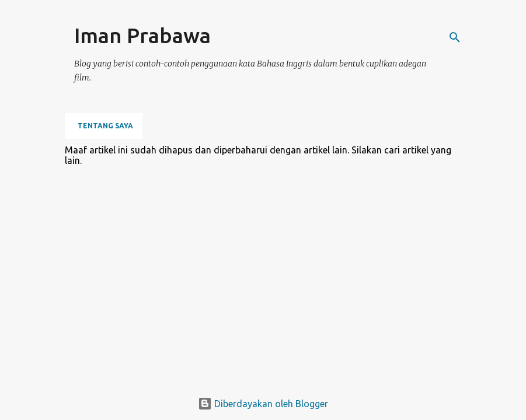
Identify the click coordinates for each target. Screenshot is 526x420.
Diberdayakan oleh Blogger (263, 404)
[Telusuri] (455, 37)
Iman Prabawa (142, 35)
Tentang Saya (105, 126)
